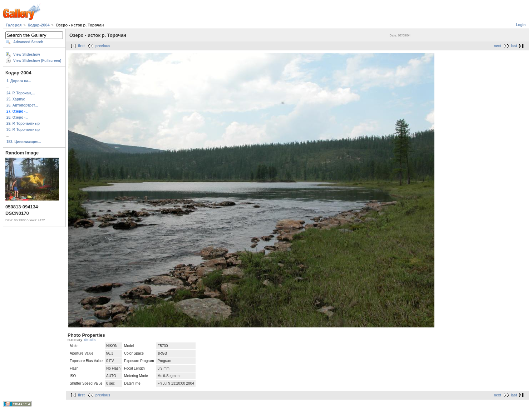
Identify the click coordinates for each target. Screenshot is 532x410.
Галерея (14, 25)
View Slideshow (27, 55)
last (514, 46)
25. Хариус (16, 99)
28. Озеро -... (18, 117)
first (81, 46)
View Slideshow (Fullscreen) (37, 61)
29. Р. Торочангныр (23, 124)
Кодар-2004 (39, 25)
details (90, 340)
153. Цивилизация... (24, 142)
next (497, 46)
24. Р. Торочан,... (21, 93)
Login (521, 25)
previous (103, 46)
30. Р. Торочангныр (23, 130)
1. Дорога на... (19, 81)
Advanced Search (28, 42)
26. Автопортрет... (22, 105)
